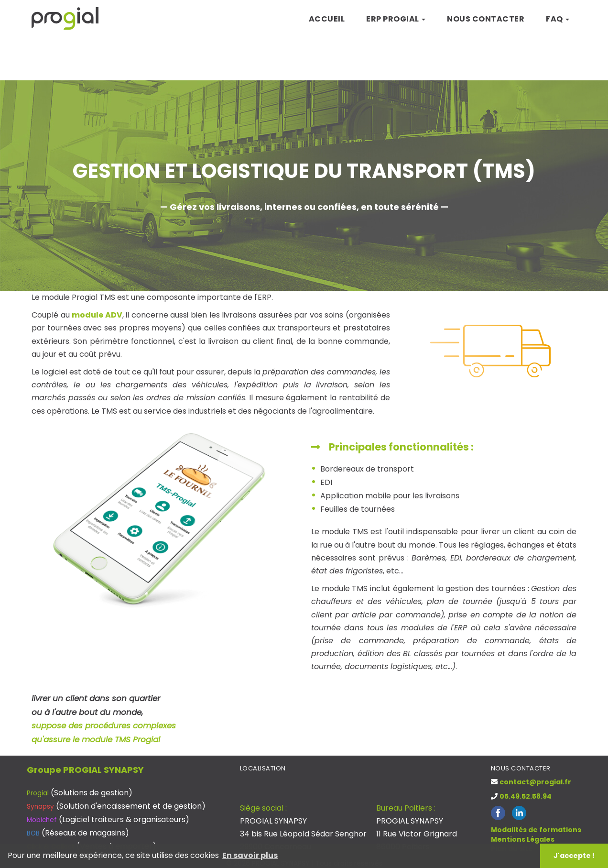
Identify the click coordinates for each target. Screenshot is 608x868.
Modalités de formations (536, 830)
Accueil (327, 19)
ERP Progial (396, 19)
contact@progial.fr (535, 782)
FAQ (558, 19)
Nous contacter (486, 19)
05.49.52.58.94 (526, 796)
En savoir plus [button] (250, 855)
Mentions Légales (523, 839)
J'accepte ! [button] (574, 856)
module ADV (97, 315)
